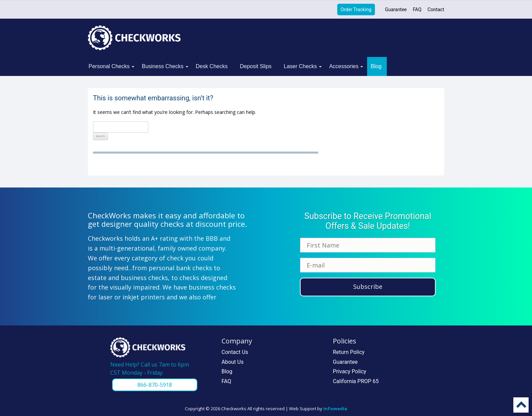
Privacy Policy (350, 371)
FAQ (417, 9)
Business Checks (163, 66)
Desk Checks (212, 66)
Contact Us (235, 352)
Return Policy (349, 352)
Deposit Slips (256, 66)
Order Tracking (356, 9)
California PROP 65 (356, 381)
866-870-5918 (155, 385)
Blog (376, 66)
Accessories (344, 66)
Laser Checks (300, 66)
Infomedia (335, 409)
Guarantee (396, 9)
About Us (233, 362)
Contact (436, 9)
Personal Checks (109, 66)
